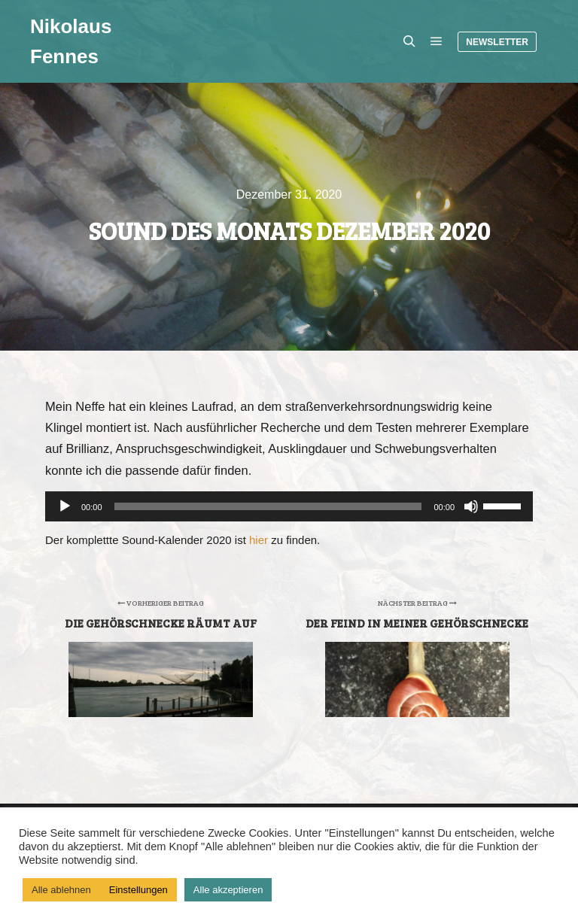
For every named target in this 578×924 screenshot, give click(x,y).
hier (259, 540)
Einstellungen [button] (138, 890)
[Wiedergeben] (65, 506)
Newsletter (497, 42)
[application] (289, 506)
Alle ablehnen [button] (61, 890)
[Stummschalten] (471, 506)
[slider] (268, 506)
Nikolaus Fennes (71, 41)
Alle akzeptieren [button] (228, 890)
